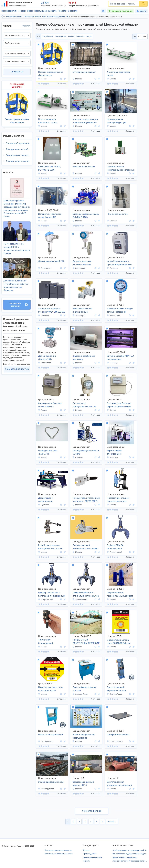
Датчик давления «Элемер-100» (47, 358)
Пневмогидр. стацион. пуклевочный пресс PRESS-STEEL (118, 500)
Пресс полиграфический (51, 735)
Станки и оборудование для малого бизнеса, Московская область (18, 143)
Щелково (78, 457)
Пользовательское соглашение (58, 850)
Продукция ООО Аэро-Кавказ (125, 857)
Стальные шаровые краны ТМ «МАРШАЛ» (86, 216)
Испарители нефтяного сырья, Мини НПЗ (50, 216)
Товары (22, 11)
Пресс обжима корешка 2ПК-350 (84, 689)
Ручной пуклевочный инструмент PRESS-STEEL (51, 547)
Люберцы (112, 268)
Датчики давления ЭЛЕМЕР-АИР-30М (82, 263)
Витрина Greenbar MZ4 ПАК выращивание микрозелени (121, 358)
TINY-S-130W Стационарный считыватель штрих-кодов (51, 642)
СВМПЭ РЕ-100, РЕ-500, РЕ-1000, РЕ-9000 (49, 168)
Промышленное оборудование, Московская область (69, 17)
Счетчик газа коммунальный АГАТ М (84, 405)
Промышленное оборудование (45, 17)
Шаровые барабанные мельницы (84, 358)
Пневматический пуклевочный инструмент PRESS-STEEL (86, 547)
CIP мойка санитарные (84, 72)
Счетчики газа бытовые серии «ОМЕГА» (50, 405)
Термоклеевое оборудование (114, 452)
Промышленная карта (45, 11)
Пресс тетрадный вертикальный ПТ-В (117, 689)
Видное (43, 410)
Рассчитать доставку (19, 305)
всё (39, 36)
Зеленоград (45, 268)
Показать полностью (17, 369)
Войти (141, 11)
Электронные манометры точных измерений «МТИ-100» (120, 310)
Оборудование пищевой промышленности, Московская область (18, 161)
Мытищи (112, 221)
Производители (9, 11)
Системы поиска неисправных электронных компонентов (121, 168)
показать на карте (84, 36)
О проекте (72, 11)
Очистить (27, 26)
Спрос (30, 11)
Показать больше (92, 811)
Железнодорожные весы (51, 782)
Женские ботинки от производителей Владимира (130, 861)
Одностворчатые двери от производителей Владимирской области (130, 854)
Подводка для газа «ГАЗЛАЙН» (48, 452)
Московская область (33, 17)
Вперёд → (112, 822)
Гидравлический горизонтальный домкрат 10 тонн (120, 594)
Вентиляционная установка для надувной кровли (119, 784)
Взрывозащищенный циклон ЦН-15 (83, 784)
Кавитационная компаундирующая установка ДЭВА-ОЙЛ (118, 121)
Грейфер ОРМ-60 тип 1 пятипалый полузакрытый (86, 594)
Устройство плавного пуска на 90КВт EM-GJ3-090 (52, 310)
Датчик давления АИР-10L (51, 261)
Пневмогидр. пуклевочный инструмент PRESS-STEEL (86, 500)
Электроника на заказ (84, 167)
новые (71, 36)
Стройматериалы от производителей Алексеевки (130, 850)
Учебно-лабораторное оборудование (84, 736)
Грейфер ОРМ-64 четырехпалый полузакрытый (115, 547)
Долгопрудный (115, 741)
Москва (43, 79)
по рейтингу (48, 36)
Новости (62, 11)
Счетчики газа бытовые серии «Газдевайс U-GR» (119, 405)
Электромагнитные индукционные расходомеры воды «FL (84, 310)
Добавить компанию (122, 11)
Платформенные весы (118, 735)
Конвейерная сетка (117, 214)
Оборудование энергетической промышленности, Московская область (18, 155)
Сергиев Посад (80, 694)
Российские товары (14, 17)
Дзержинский (114, 552)
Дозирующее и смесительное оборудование (46, 500)
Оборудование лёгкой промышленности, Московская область (18, 149)
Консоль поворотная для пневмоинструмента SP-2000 (85, 121)
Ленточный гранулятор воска (119, 74)
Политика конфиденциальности (59, 854)
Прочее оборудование (56, 17)
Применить (17, 72)
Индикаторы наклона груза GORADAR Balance (119, 642)
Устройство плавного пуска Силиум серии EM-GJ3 (119, 263)
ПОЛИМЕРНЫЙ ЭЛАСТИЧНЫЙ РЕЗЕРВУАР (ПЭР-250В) (86, 642)
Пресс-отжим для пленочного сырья (48, 121)
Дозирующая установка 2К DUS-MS (86, 452)
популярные (60, 36)
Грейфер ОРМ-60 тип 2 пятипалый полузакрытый (52, 594)
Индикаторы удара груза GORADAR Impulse (51, 689)
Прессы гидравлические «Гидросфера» (51, 74)
